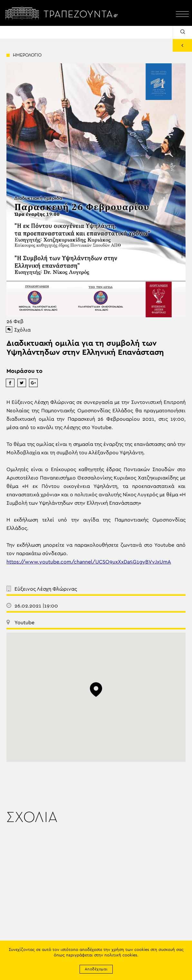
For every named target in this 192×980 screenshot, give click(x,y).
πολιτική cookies (121, 955)
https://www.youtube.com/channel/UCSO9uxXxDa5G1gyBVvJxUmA (89, 562)
